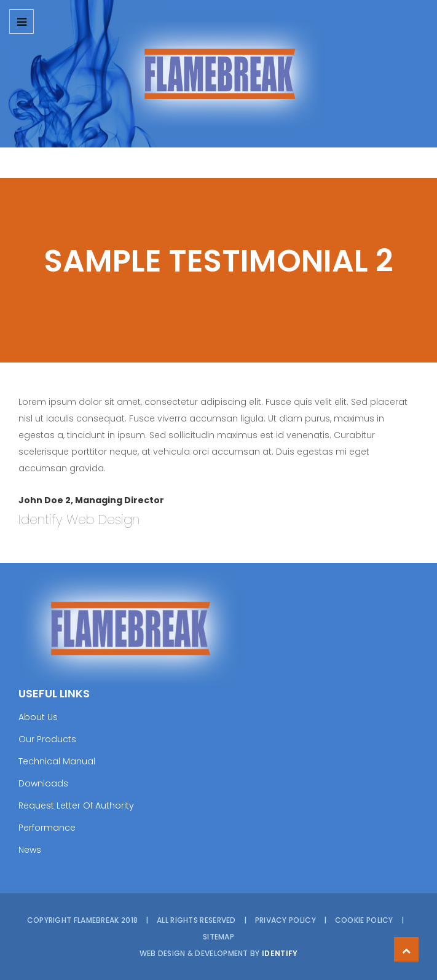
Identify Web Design (79, 519)
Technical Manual (57, 761)
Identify (280, 953)
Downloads (43, 783)
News (30, 850)
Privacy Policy (285, 920)
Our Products (47, 739)
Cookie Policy (364, 920)
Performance (47, 828)
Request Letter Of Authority (76, 806)
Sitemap (218, 937)
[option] (218, 74)
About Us (38, 717)
